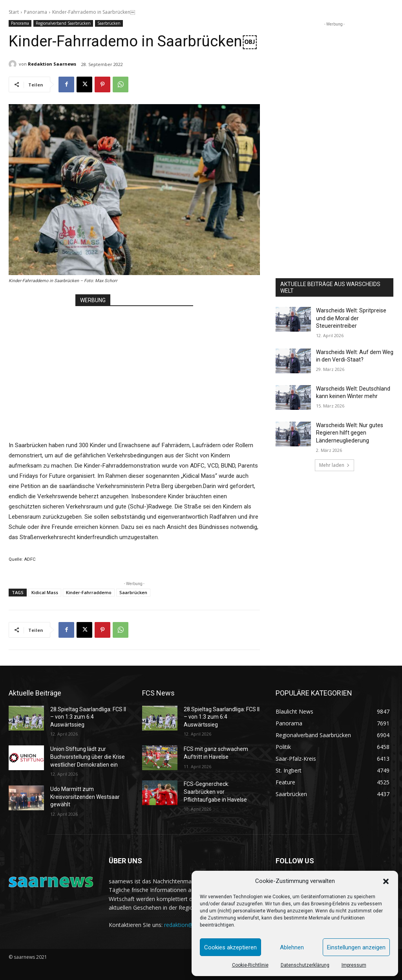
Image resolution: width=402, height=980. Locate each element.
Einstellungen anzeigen (356, 947)
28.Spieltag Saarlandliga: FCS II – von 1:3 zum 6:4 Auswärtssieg (88, 717)
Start (14, 12)
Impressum (354, 965)
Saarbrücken (109, 23)
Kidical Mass (45, 592)
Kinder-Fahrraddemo (89, 592)
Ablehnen (292, 947)
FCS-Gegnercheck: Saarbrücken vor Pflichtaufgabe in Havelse (215, 792)
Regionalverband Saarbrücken (63, 23)
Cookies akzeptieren (230, 947)
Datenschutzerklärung (305, 965)
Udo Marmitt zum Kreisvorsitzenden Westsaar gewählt (85, 797)
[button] (386, 881)
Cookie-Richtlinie (250, 965)
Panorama (36, 12)
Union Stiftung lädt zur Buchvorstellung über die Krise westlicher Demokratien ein (88, 757)
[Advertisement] (134, 365)
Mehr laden (334, 465)
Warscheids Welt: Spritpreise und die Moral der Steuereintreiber (351, 318)
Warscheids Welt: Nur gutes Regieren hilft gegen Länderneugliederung (350, 433)
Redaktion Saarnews (52, 64)
